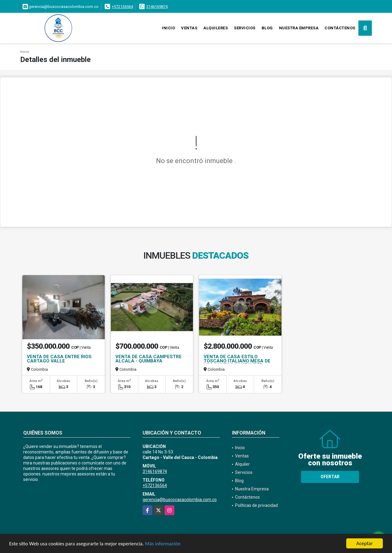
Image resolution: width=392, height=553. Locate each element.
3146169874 (157, 7)
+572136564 (122, 7)
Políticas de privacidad (256, 505)
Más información (163, 544)
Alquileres (216, 28)
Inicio (168, 28)
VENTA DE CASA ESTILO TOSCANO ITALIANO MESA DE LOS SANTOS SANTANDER (237, 361)
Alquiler (242, 464)
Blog (267, 28)
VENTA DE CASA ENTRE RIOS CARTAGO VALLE (59, 359)
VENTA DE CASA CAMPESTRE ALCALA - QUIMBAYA (149, 359)
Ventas (189, 28)
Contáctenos (340, 28)
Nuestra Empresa (299, 28)
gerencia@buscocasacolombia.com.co (180, 500)
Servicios (245, 28)
